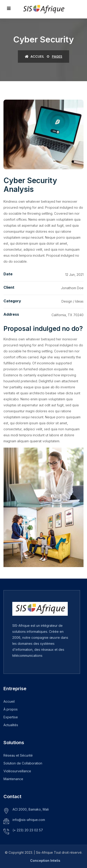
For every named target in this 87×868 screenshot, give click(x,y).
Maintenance (13, 779)
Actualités (11, 725)
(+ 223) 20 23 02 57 (28, 830)
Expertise (11, 717)
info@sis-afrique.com (29, 820)
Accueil (34, 56)
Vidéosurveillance (17, 771)
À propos (11, 709)
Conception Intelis (45, 861)
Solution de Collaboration (23, 763)
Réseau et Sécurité (18, 755)
